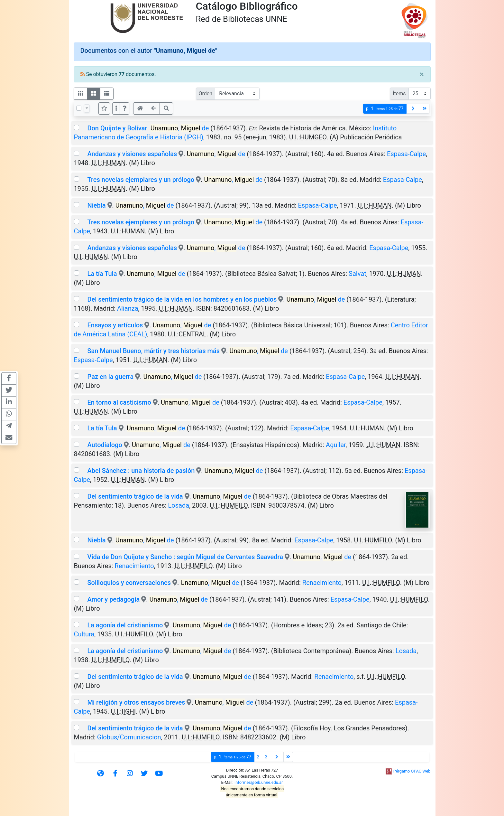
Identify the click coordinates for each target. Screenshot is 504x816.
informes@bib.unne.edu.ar (259, 782)
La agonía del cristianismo (126, 625)
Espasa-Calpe (406, 154)
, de (180, 128)
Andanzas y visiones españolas (132, 154)
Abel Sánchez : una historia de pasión (142, 471)
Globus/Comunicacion (129, 737)
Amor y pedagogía (114, 599)
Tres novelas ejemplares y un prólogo (141, 180)
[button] (124, 108)
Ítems (399, 94)
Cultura (84, 634)
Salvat (357, 274)
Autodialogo (105, 445)
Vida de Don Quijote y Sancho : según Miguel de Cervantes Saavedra (185, 557)
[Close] (422, 74)
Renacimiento (134, 566)
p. (385, 109)
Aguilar (336, 445)
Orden (206, 94)
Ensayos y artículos (115, 325)
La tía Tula (102, 274)
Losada (179, 505)
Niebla (96, 205)
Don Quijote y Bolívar (117, 128)
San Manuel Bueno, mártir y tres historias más (154, 351)
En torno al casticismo (120, 402)
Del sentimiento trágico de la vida (135, 496)
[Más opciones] (116, 108)
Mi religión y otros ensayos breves (136, 702)
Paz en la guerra (110, 377)
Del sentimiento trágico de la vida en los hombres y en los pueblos (182, 299)
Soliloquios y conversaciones (129, 583)
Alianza (128, 308)
